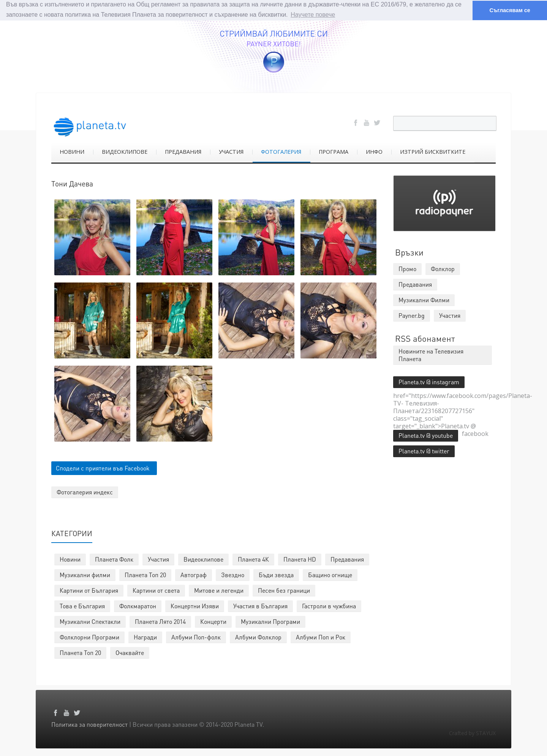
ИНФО (374, 151)
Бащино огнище (330, 574)
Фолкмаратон (138, 605)
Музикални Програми (270, 621)
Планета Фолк (114, 559)
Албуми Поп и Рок (321, 637)
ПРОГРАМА (334, 151)
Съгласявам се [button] (510, 10)
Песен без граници (284, 590)
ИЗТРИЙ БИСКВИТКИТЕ (433, 151)
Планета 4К (253, 559)
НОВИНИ (72, 151)
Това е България (82, 605)
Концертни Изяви (195, 605)
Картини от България (89, 590)
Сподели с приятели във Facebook (103, 468)
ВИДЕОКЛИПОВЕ (125, 151)
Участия (158, 559)
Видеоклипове (203, 559)
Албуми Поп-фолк (196, 637)
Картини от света (156, 590)
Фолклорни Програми (89, 637)
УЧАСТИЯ (231, 151)
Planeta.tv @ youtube (426, 435)
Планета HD (300, 559)
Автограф (194, 574)
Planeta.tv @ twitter (424, 451)
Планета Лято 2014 (160, 621)
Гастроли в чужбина (329, 605)
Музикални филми (85, 574)
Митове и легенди (219, 590)
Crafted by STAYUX (472, 733)
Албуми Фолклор (258, 637)
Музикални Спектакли (90, 621)
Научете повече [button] (313, 15)
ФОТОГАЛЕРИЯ (281, 151)
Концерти (213, 621)
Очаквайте (130, 652)
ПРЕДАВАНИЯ (183, 151)
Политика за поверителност (89, 724)
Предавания (347, 559)
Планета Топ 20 (145, 574)
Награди (145, 637)
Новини (70, 559)
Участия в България (260, 605)
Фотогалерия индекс (85, 492)
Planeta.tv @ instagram (429, 381)
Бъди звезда (276, 574)
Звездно (233, 574)
